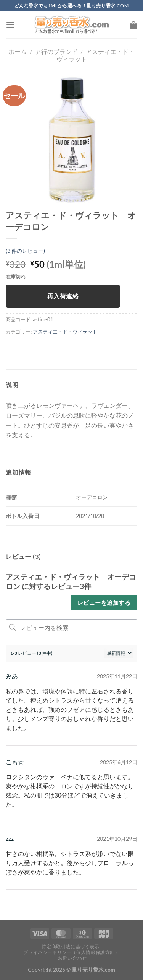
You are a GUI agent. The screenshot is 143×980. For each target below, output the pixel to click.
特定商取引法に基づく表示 (70, 947)
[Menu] (10, 25)
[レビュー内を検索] (71, 627)
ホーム (18, 51)
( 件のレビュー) (25, 251)
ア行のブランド (56, 51)
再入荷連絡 (63, 296)
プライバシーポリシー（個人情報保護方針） (71, 952)
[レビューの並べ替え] (118, 653)
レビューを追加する (104, 602)
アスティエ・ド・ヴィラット (65, 332)
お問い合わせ (72, 958)
